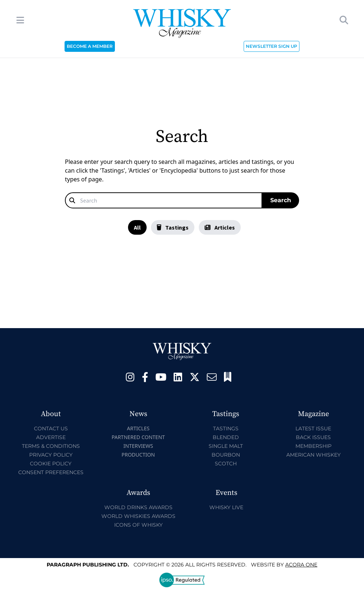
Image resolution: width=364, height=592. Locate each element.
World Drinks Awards (138, 507)
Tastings (173, 227)
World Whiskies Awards (138, 516)
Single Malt (226, 446)
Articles (220, 227)
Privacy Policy (51, 455)
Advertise (51, 437)
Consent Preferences (51, 472)
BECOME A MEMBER (90, 46)
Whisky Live (226, 507)
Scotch (226, 464)
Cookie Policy (51, 464)
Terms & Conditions (51, 446)
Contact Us (51, 428)
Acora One (301, 565)
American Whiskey (313, 455)
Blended (226, 437)
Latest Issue (313, 428)
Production (138, 455)
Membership (313, 446)
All (137, 227)
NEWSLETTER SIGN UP (272, 46)
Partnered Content (138, 437)
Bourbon (226, 455)
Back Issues (313, 437)
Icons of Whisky (138, 525)
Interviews (138, 446)
